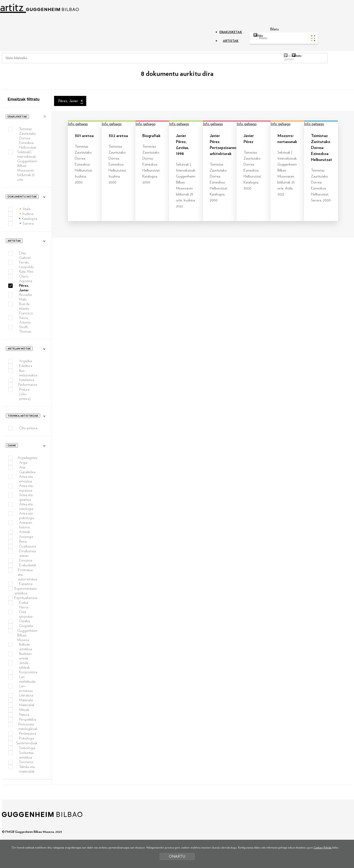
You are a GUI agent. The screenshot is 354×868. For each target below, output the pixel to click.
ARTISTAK (231, 41)
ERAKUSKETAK (231, 32)
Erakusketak (17, 117)
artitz (39, 7)
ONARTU (177, 856)
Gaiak (12, 445)
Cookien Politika (322, 848)
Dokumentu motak (22, 197)
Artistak (14, 241)
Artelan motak (19, 349)
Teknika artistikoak (23, 416)
